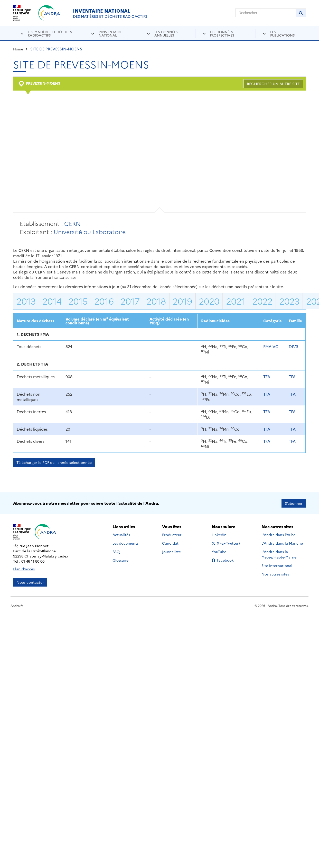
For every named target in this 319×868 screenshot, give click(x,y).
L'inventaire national (110, 33)
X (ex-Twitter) (227, 543)
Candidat (170, 543)
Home (18, 49)
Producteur (172, 534)
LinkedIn (225, 534)
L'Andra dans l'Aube (279, 534)
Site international (277, 565)
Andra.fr (17, 605)
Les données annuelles (166, 33)
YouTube (225, 551)
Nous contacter (30, 582)
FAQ (116, 551)
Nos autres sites (275, 574)
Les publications (283, 33)
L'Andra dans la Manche (282, 543)
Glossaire (120, 560)
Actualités (121, 534)
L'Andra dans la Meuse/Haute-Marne (279, 554)
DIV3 (293, 346)
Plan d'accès (24, 569)
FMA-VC (271, 346)
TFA (267, 377)
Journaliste (171, 551)
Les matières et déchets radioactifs (50, 33)
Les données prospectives (222, 33)
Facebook (227, 560)
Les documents (125, 543)
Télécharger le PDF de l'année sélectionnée (54, 462)
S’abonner (294, 503)
